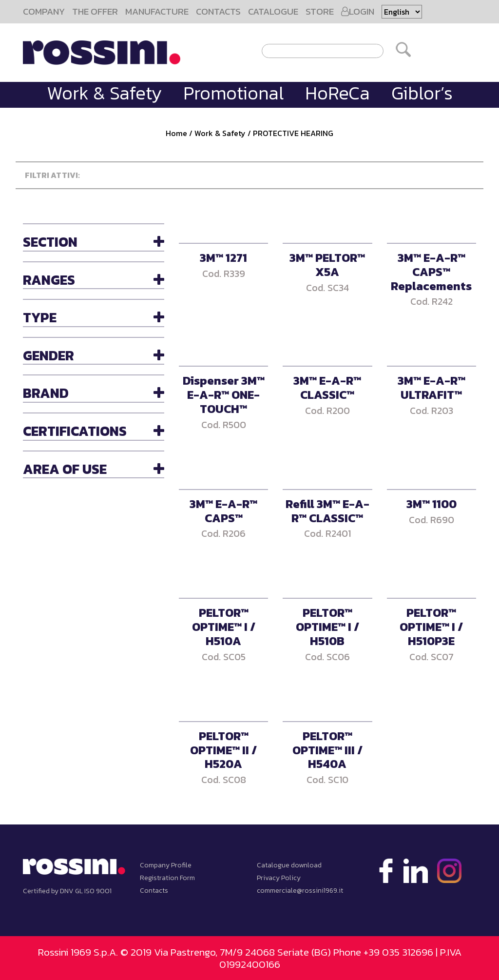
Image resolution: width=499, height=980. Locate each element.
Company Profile (166, 865)
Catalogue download (289, 865)
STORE (320, 11)
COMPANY (44, 11)
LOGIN (358, 11)
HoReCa (337, 93)
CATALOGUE (273, 11)
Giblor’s (422, 93)
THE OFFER (95, 11)
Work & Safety (104, 93)
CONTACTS (218, 11)
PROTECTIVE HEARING (293, 133)
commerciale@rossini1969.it (300, 891)
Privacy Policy (279, 878)
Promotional (233, 93)
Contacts (154, 891)
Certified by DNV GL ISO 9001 (67, 891)
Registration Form (167, 878)
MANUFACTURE (157, 11)
